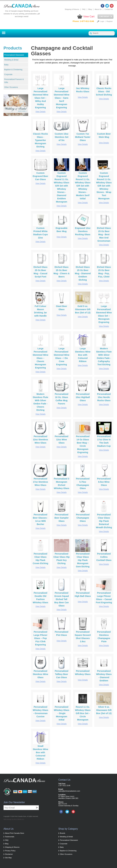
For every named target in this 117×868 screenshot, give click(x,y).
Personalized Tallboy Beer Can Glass (62, 674)
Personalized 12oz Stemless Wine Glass (40, 440)
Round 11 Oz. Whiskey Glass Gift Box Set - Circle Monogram (83, 713)
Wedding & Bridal (11, 60)
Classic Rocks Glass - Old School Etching (104, 92)
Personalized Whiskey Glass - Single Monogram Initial (62, 713)
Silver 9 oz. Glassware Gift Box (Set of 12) (104, 710)
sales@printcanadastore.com (69, 791)
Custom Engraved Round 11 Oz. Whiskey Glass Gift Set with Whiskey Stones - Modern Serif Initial (83, 186)
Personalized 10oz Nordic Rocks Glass (104, 397)
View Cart (89, 17)
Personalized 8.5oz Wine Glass (104, 482)
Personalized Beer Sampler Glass (62, 518)
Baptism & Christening (13, 70)
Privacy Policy (10, 851)
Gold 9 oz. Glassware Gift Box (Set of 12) (83, 309)
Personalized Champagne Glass (83, 518)
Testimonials (10, 837)
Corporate (8, 74)
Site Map (8, 858)
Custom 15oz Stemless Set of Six (62, 137)
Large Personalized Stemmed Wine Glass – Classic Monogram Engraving (40, 358)
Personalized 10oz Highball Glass (83, 397)
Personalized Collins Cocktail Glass (104, 557)
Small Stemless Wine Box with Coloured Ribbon (40, 752)
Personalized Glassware (14, 55)
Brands (63, 833)
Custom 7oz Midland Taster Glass (83, 137)
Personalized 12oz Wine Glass (62, 440)
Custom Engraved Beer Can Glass (41, 176)
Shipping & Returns (72, 9)
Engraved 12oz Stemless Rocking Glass (83, 231)
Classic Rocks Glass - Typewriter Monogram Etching (41, 140)
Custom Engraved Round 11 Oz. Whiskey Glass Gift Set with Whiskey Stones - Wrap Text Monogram (104, 186)
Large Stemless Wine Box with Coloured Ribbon (83, 355)
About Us (98, 9)
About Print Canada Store (15, 833)
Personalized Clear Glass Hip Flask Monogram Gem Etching (83, 560)
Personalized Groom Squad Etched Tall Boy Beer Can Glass (61, 599)
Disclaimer (9, 854)
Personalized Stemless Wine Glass (40, 674)
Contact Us (109, 9)
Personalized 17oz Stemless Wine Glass (40, 482)
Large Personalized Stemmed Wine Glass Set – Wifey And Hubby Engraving (40, 98)
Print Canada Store (20, 816)
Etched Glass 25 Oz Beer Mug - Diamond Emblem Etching (83, 273)
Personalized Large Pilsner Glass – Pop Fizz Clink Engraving (40, 638)
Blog (90, 9)
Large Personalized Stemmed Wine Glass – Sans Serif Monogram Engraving (61, 98)
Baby (6, 65)
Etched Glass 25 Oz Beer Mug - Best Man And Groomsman (104, 234)
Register (110, 21)
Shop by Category (68, 829)
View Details (41, 112)
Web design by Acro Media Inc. (14, 819)
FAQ (84, 9)
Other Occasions (11, 87)
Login (102, 21)
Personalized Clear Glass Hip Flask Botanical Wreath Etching (104, 521)
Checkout (105, 17)
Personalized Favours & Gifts (14, 81)
